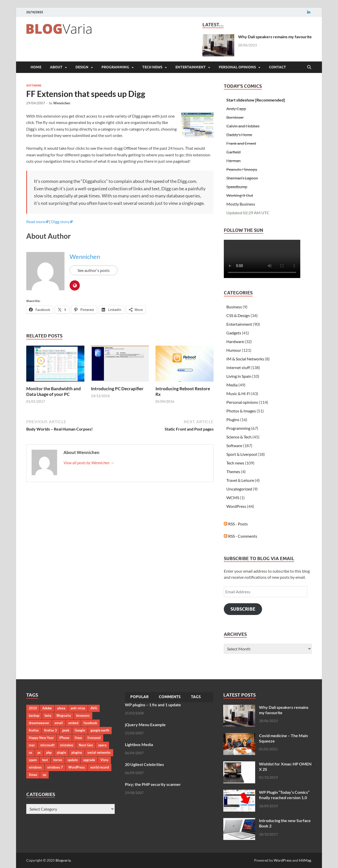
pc (39, 752)
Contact (277, 67)
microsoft (47, 745)
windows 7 (55, 767)
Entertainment (191, 67)
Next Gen (86, 745)
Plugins (233, 419)
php (49, 752)
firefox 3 (50, 730)
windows (35, 767)
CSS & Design (238, 315)
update (73, 760)
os (30, 752)
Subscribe (243, 609)
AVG (94, 708)
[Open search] (309, 67)
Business (234, 307)
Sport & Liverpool (242, 454)
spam (33, 760)
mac (32, 745)
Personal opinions (237, 67)
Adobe (47, 708)
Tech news (152, 67)
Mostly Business (241, 204)
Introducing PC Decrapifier (117, 389)
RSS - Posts (236, 524)
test (45, 760)
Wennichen (62, 103)
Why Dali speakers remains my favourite (275, 37)
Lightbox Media (139, 744)
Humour (234, 350)
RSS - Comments (240, 536)
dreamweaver (39, 723)
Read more (36, 222)
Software (34, 85)
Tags (196, 697)
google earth (100, 730)
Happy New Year (41, 738)
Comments (170, 697)
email (59, 723)
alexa (61, 708)
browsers (83, 715)
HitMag (305, 860)
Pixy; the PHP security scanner (153, 784)
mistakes (67, 745)
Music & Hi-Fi (238, 393)
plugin (61, 752)
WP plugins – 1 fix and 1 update (153, 705)
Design (82, 67)
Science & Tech (239, 437)
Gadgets (234, 333)
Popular (139, 697)
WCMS (233, 498)
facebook (90, 723)
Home (36, 67)
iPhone (64, 738)
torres (58, 760)
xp (44, 775)
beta (48, 715)
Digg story (60, 222)
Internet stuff (238, 367)
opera (102, 745)
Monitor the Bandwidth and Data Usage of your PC (54, 391)
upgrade (89, 760)
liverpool (94, 738)
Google (80, 730)
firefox (34, 730)
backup (34, 715)
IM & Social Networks (245, 359)
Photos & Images (241, 411)
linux (78, 738)
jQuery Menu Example (145, 725)
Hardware (235, 341)
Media (232, 385)
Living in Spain (239, 376)
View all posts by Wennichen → (89, 463)
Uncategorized (239, 489)
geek (66, 730)
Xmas (33, 775)
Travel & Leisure (240, 480)
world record (100, 767)
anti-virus (78, 708)
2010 (33, 708)
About (56, 67)
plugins (77, 752)
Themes (233, 471)
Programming (115, 67)
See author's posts (94, 270)
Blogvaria (64, 715)
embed (73, 723)
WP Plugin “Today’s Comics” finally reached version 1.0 (284, 795)
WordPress (236, 506)
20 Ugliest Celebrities (144, 764)
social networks (99, 752)
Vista (104, 760)
